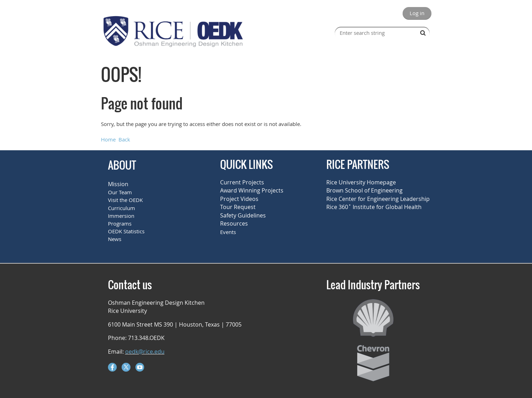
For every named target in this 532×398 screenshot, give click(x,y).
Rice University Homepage (361, 182)
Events (228, 232)
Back (124, 139)
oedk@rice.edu (145, 352)
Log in (417, 13)
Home (108, 139)
